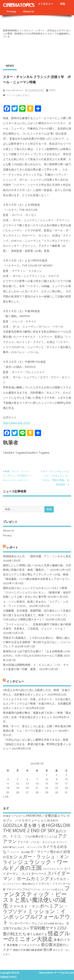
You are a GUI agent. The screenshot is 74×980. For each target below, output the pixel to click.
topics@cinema (14, 90)
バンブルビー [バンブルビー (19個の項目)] (25, 889)
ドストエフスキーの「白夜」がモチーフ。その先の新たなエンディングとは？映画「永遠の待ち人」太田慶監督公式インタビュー (37, 704)
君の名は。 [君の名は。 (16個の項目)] (60, 923)
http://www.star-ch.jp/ (17, 423)
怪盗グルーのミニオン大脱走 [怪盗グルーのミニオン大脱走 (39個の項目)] (37, 936)
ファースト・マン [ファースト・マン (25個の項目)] (24, 906)
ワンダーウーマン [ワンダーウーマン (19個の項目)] (20, 923)
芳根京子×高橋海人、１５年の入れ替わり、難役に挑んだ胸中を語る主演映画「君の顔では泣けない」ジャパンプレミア (37, 642)
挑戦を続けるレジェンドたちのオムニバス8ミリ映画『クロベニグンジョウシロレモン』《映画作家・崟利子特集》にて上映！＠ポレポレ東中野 (37, 592)
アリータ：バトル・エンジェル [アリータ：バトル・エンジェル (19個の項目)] (37, 842)
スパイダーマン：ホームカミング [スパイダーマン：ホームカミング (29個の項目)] (37, 876)
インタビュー (46, 4)
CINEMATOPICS (19, 5)
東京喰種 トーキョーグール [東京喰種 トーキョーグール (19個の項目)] (24, 945)
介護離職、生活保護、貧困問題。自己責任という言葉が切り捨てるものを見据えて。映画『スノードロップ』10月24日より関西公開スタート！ (37, 615)
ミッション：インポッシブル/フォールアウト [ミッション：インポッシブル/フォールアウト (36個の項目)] (37, 917)
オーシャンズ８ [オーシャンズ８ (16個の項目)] (35, 847)
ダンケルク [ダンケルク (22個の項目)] (58, 879)
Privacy (11, 11)
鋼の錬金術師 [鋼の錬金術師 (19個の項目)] (34, 950)
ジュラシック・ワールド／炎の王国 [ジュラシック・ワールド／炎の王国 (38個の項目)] (35, 865)
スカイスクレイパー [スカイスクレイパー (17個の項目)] (53, 869)
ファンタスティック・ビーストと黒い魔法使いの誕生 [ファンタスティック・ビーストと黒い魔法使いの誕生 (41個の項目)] (37, 897)
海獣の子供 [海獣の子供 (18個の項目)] (19, 950)
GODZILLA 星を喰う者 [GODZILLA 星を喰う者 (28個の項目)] (24, 825)
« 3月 (6, 797)
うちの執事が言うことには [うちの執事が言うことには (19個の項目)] (41, 836)
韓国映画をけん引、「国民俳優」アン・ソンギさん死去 (37, 556)
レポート (12, 547)
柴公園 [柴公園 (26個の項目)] (47, 944)
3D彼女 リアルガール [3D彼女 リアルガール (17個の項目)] (14, 816)
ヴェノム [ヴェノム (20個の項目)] (37, 923)
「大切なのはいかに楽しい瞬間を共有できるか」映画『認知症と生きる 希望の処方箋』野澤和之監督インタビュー (37, 744)
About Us (29, 11)
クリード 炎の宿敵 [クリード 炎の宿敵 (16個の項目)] (20, 852)
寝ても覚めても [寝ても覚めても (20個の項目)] (37, 934)
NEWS (10, 66)
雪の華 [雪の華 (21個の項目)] (48, 950)
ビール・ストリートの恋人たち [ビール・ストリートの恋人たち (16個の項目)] (49, 889)
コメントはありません (18, 95)
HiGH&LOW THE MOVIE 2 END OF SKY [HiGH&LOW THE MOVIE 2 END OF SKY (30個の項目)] (37, 828)
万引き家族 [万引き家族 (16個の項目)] (49, 923)
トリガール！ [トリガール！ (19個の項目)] (44, 884)
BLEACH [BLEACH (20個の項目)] (53, 820)
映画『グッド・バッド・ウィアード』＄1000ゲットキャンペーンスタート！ (17, 476)
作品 (63, 4)
